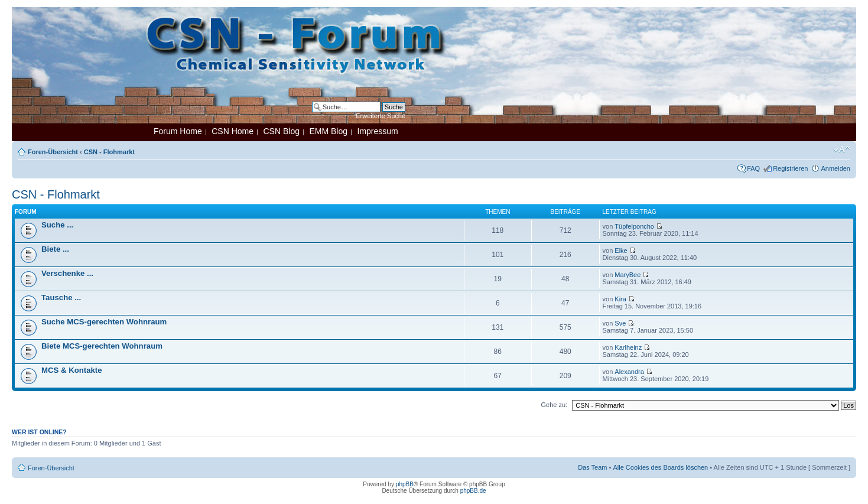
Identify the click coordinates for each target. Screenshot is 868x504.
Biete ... (55, 249)
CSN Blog (281, 131)
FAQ (753, 168)
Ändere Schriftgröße (842, 149)
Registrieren (790, 168)
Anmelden (836, 168)
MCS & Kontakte (72, 370)
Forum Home (178, 131)
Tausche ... (61, 297)
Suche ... (57, 225)
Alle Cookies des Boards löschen (660, 467)
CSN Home (233, 131)
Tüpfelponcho (634, 226)
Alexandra (629, 372)
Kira (620, 299)
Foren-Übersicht (53, 152)
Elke (621, 251)
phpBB (405, 484)
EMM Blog (328, 131)
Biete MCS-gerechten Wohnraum (102, 346)
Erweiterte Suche (381, 116)
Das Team (592, 467)
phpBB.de (473, 491)
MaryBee (628, 275)
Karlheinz (628, 347)
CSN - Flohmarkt (109, 152)
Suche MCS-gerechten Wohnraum (104, 322)
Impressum (378, 131)
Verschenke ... (67, 273)
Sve (620, 323)
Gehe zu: (554, 405)
